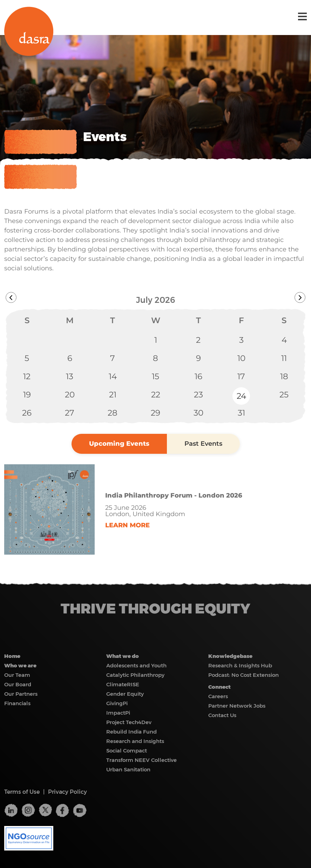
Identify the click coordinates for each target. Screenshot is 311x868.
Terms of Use (22, 792)
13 (70, 376)
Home (12, 656)
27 (70, 413)
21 (113, 395)
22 (156, 395)
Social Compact (127, 751)
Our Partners (21, 694)
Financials (17, 703)
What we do (123, 656)
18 (284, 376)
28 (113, 413)
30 (198, 413)
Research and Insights (135, 741)
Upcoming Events (119, 444)
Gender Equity (125, 694)
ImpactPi (118, 713)
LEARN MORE (127, 525)
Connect (219, 687)
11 (284, 358)
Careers (218, 696)
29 (155, 413)
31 (241, 413)
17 (241, 376)
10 (241, 358)
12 (27, 376)
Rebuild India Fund (131, 732)
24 (241, 396)
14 (113, 376)
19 (27, 395)
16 (198, 376)
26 (27, 413)
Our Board (18, 684)
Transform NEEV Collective (141, 760)
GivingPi (117, 703)
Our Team (17, 675)
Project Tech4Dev (129, 722)
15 (155, 376)
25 (284, 395)
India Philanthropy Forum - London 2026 (174, 495)
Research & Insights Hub (240, 665)
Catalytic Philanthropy (135, 675)
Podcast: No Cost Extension (244, 675)
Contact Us (222, 715)
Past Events (203, 444)
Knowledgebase (230, 656)
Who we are (20, 665)
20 (70, 395)
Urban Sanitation (128, 769)
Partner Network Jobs (237, 706)
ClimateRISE (123, 684)
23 (198, 395)
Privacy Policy (67, 792)
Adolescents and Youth (136, 665)
